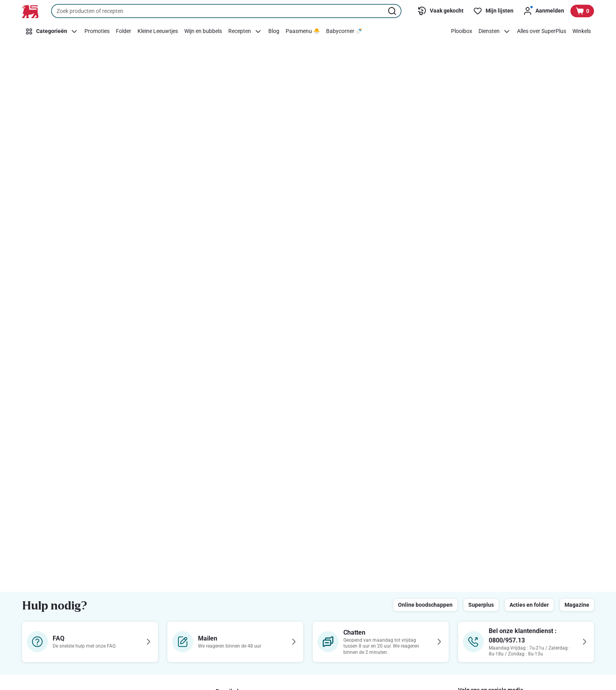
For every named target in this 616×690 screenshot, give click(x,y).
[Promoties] (97, 31)
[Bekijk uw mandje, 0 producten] (582, 11)
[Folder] (124, 31)
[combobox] (226, 11)
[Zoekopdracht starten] (393, 11)
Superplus (481, 605)
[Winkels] (582, 31)
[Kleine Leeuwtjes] (158, 31)
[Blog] (274, 31)
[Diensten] (495, 31)
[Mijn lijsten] (493, 11)
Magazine (577, 605)
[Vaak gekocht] (440, 11)
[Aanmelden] (544, 11)
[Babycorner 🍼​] (344, 31)
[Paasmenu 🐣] (303, 31)
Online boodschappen (425, 605)
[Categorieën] (52, 31)
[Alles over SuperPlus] (542, 31)
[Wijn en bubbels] (203, 31)
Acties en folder (529, 605)
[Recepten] (245, 31)
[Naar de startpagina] (30, 11)
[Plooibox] (462, 31)
